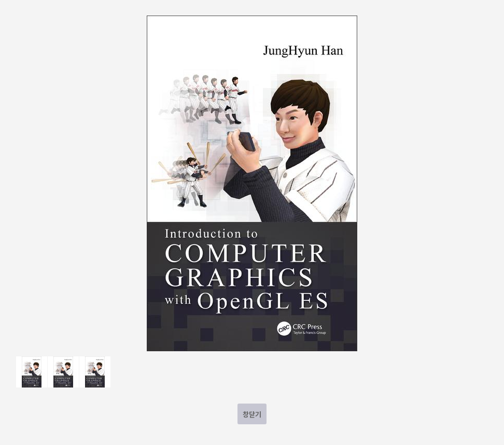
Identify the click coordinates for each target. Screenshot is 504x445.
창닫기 (252, 414)
